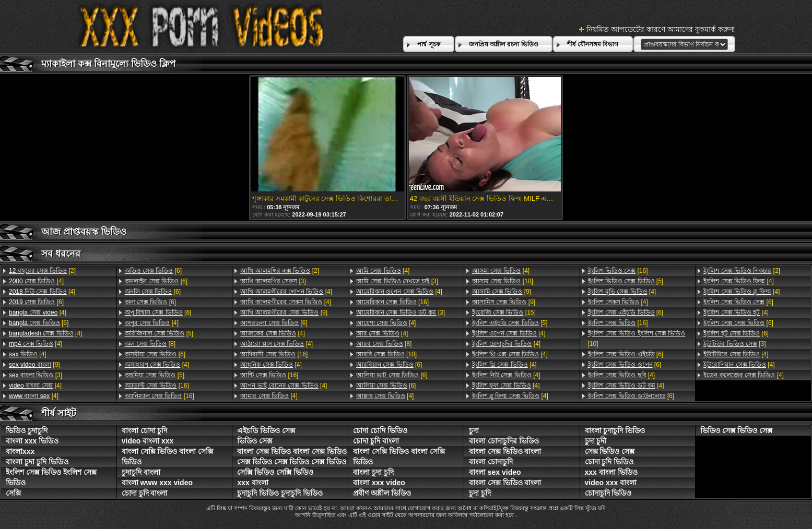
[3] (36, 375)
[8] (150, 344)
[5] (159, 333)
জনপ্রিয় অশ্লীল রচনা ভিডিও (504, 44)
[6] (36, 302)
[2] (42, 271)
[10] (386, 354)
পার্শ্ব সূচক (428, 44)
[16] (157, 386)
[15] (504, 312)
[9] (34, 365)
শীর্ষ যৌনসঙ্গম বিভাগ (593, 44)
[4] (36, 281)
